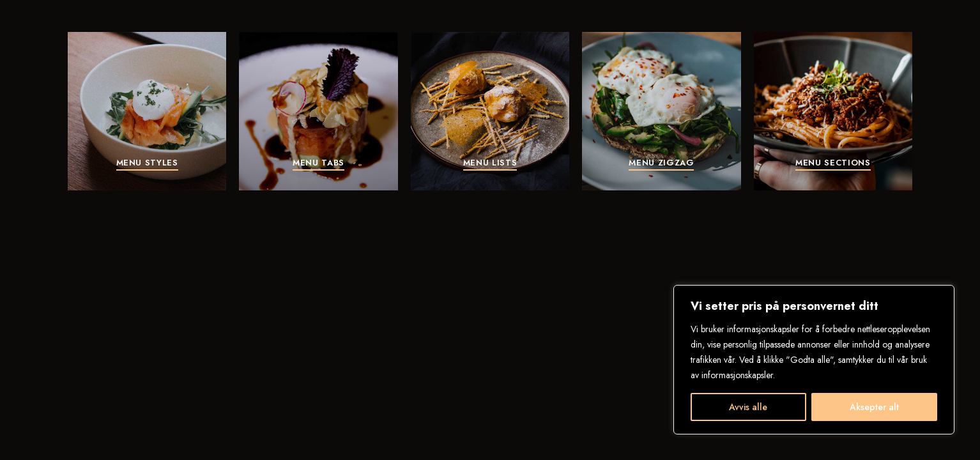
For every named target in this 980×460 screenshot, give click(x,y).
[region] (814, 360)
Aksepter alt (874, 407)
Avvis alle (748, 407)
